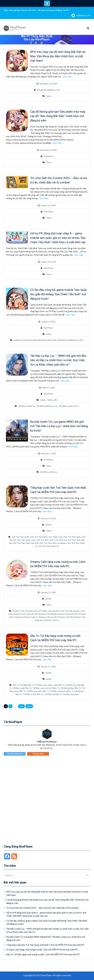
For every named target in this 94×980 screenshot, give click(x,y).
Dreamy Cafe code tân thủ (26, 614)
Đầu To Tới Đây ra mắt (26, 694)
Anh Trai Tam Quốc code (24, 540)
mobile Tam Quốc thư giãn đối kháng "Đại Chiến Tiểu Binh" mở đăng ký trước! (49, 340)
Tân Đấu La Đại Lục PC (69, 406)
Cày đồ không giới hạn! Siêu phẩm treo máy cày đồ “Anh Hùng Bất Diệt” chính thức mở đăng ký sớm (58, 116)
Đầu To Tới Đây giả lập (63, 688)
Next (29, 706)
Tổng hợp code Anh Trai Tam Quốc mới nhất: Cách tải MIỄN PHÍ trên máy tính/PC (45, 945)
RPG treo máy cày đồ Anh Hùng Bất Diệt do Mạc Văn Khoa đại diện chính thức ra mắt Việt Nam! (58, 56)
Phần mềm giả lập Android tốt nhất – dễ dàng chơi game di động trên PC (37, 10)
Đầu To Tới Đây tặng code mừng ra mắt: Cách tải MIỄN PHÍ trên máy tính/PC (43, 954)
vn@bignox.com (83, 15)
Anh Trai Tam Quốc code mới (49, 540)
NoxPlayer (48, 156)
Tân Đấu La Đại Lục (27, 406)
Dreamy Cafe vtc (52, 620)
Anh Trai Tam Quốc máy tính (26, 543)
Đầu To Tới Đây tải (46, 694)
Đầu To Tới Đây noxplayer (54, 691)
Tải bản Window (15, 754)
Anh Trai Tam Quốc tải (48, 546)
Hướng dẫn (52, 400)
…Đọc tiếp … (68, 76)
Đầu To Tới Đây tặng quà (67, 694)
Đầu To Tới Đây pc (75, 691)
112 (21, 706)
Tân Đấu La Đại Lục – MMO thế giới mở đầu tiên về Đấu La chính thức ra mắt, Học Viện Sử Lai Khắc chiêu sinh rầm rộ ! (58, 360)
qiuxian (48, 525)
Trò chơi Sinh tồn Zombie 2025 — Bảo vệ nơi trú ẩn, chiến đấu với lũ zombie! (43, 908)
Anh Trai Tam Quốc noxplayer (53, 543)
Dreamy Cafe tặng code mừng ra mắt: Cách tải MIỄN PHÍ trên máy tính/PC (42, 950)
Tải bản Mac (38, 754)
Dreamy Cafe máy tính (68, 614)
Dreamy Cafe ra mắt (48, 617)
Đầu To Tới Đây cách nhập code (42, 685)
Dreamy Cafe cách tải (62, 611)
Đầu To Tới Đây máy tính (30, 691)
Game (49, 96)
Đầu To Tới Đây (20, 685)
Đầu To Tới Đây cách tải (69, 685)
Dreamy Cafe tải (65, 617)
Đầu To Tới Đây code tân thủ (39, 688)
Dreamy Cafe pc (31, 617)
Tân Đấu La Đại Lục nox (47, 406)
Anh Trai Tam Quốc (20, 537)
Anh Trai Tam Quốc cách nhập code (46, 537)
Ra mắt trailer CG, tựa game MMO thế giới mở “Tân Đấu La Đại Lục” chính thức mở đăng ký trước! (59, 426)
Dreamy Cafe (18, 611)
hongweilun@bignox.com (48, 90)
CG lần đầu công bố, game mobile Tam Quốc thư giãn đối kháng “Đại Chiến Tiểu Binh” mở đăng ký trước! (59, 294)
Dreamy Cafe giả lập (48, 614)
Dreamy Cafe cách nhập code (39, 611)
